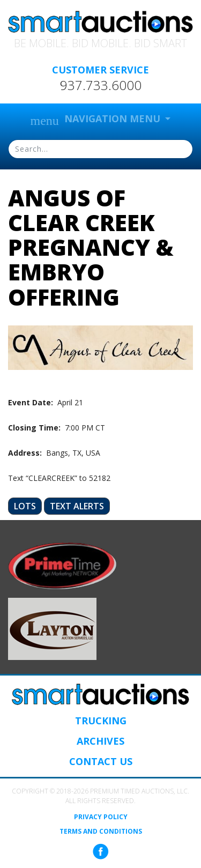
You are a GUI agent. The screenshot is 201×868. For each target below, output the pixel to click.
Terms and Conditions (101, 832)
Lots (25, 506)
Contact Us (101, 761)
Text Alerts (77, 506)
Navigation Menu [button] (97, 120)
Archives (100, 741)
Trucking (101, 721)
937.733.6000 (101, 85)
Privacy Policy (101, 817)
